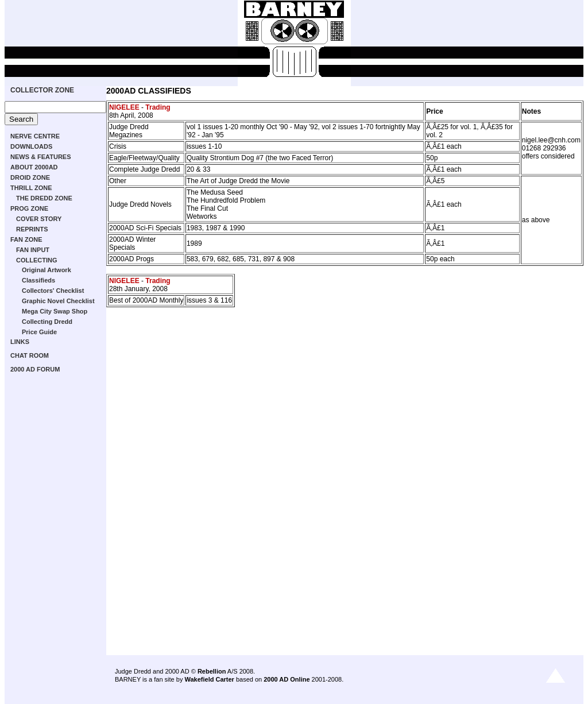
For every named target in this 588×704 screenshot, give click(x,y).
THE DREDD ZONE (44, 198)
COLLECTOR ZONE (42, 90)
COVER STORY (39, 219)
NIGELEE (124, 107)
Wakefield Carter (209, 679)
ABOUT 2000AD (34, 167)
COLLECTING (37, 260)
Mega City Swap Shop (55, 311)
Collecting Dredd (47, 322)
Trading (158, 107)
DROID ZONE (30, 177)
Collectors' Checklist (53, 291)
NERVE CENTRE (35, 136)
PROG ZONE (29, 208)
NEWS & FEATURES (41, 157)
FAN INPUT (33, 250)
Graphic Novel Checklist (58, 301)
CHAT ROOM (30, 355)
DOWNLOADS (31, 146)
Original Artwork (47, 270)
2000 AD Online (287, 679)
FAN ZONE (26, 239)
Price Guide (39, 332)
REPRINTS (32, 229)
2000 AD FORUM (35, 369)
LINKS (20, 342)
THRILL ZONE (31, 188)
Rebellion (212, 671)
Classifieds (38, 280)
